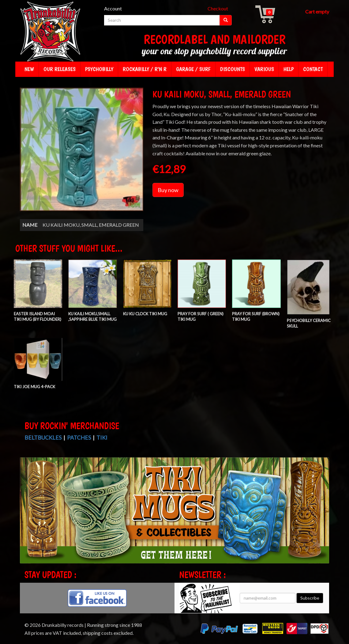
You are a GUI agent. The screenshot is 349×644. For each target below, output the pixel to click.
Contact (313, 69)
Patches (79, 438)
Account (113, 8)
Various (264, 69)
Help (289, 69)
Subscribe (310, 598)
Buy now (168, 190)
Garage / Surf (193, 69)
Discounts (233, 69)
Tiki (102, 438)
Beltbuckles (43, 438)
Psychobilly (99, 69)
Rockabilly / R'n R (145, 69)
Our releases (60, 69)
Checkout (218, 8)
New (29, 69)
